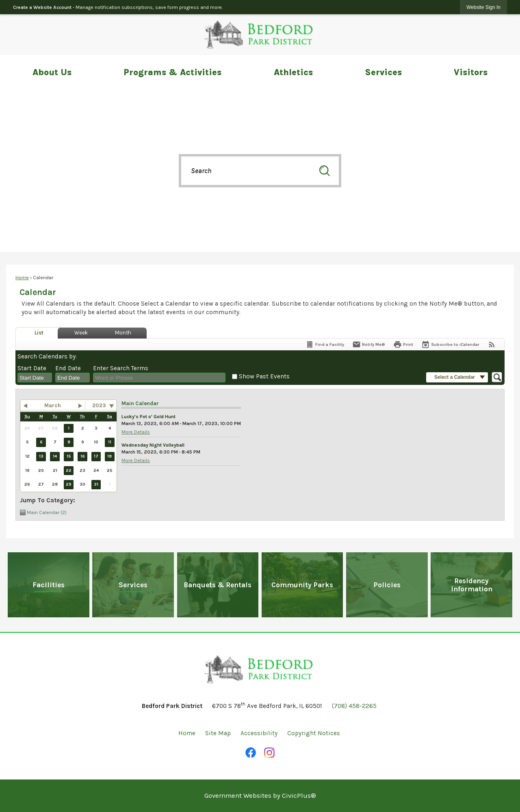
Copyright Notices (314, 733)
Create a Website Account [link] (42, 7)
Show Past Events (264, 376)
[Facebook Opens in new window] (251, 753)
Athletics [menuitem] (293, 72)
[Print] (403, 344)
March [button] (53, 405)
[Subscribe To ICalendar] (450, 344)
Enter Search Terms (121, 368)
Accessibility (259, 733)
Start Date (32, 368)
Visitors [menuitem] (471, 72)
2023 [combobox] (99, 405)
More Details (136, 432)
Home (22, 278)
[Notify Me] (369, 344)
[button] (325, 171)
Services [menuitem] (383, 72)
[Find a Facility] (325, 344)
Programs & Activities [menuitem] (172, 72)
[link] (483, 7)
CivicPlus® (299, 796)
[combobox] (35, 378)
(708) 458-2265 (354, 706)
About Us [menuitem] (52, 72)
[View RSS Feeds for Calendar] (492, 344)
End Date (68, 368)
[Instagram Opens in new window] (269, 753)
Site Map (218, 733)
